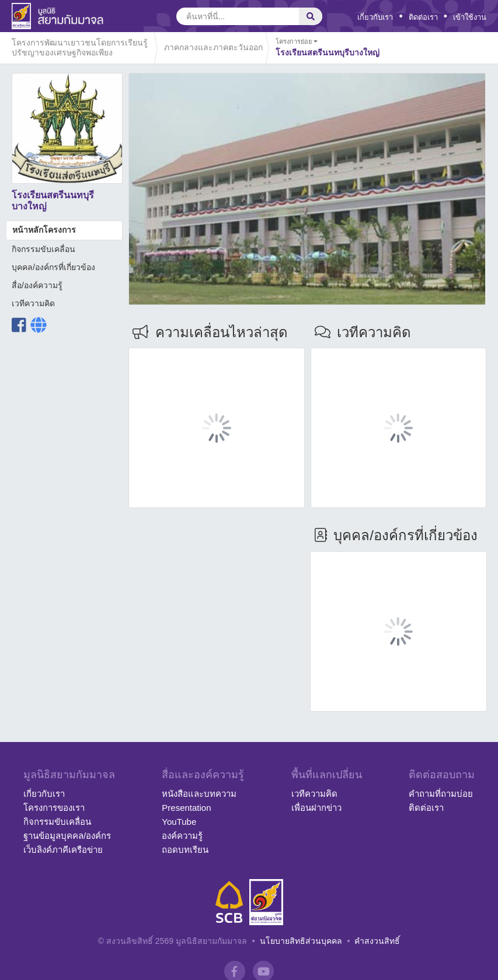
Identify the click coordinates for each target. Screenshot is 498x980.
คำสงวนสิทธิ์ (377, 941)
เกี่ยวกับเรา (375, 17)
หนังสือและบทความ (199, 794)
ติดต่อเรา (423, 17)
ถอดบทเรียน (185, 850)
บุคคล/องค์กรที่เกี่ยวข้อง (53, 267)
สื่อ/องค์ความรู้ (37, 285)
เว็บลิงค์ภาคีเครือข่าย (63, 850)
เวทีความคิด (33, 303)
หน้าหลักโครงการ (44, 230)
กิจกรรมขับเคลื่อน (43, 249)
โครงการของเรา (54, 808)
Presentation (186, 808)
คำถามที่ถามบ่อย (441, 794)
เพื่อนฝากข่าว (316, 808)
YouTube (179, 822)
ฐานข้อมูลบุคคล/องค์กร (67, 836)
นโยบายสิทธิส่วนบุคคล (301, 941)
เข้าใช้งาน (470, 17)
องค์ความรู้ (182, 836)
